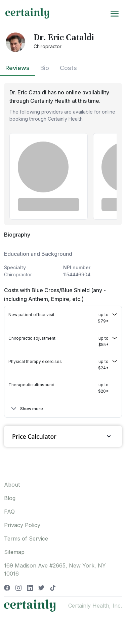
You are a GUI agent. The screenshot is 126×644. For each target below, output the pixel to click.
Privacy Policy (22, 525)
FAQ (9, 512)
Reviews (17, 68)
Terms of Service (26, 539)
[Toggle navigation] (115, 13)
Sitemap (14, 552)
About (12, 485)
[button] (63, 318)
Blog (10, 498)
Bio (45, 68)
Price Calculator (63, 436)
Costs (68, 68)
